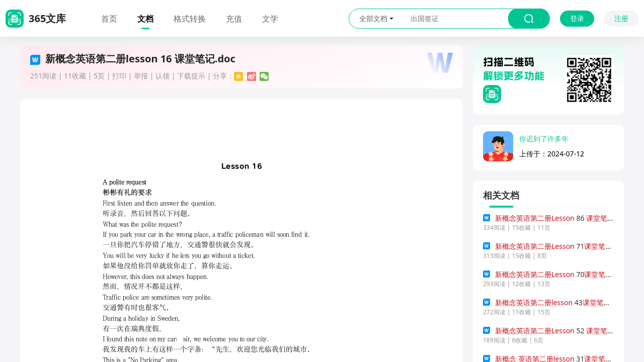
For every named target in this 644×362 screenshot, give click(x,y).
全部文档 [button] (376, 18)
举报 (141, 76)
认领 (163, 76)
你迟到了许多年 (544, 139)
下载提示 (191, 76)
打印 (119, 76)
